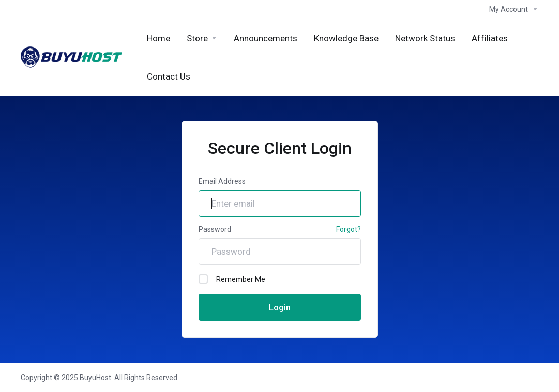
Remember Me (232, 279)
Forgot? (349, 229)
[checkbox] (203, 279)
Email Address (222, 181)
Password (215, 229)
